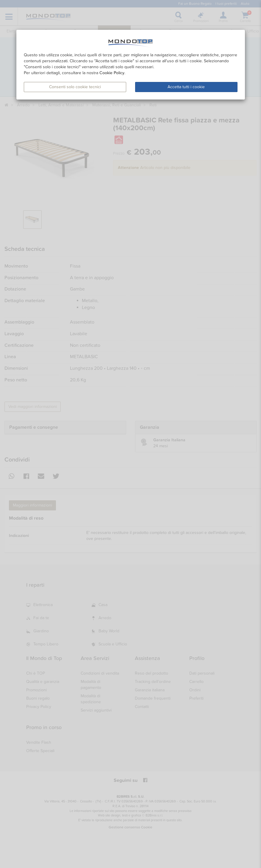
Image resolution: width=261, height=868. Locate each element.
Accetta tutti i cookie (186, 87)
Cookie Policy (112, 73)
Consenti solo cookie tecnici (75, 87)
